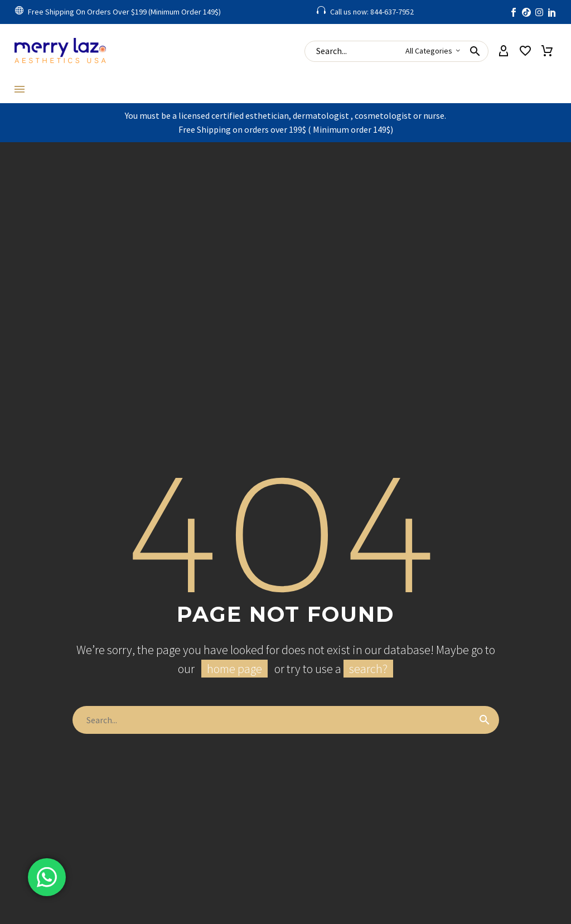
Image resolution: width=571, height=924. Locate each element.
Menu (20, 89)
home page (234, 669)
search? (368, 669)
